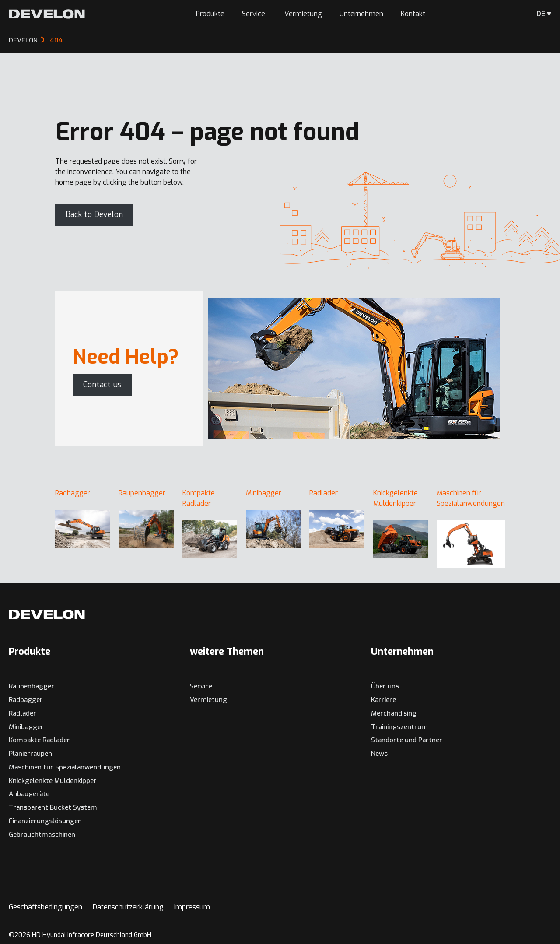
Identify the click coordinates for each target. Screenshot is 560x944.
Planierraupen (30, 754)
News (379, 754)
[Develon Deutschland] (47, 14)
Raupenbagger (31, 686)
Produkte (210, 14)
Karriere (383, 700)
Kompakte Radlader (39, 740)
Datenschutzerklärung (128, 907)
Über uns (385, 686)
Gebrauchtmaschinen (42, 835)
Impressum (192, 907)
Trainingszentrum (399, 727)
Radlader (23, 713)
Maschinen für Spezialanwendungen (65, 767)
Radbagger (26, 700)
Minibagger (26, 727)
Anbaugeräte (29, 794)
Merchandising (394, 713)
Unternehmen (361, 14)
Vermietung (303, 14)
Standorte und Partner (407, 740)
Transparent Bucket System (53, 807)
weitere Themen (227, 651)
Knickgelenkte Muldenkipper (53, 781)
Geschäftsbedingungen (45, 907)
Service (254, 14)
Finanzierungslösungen (45, 821)
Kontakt (413, 14)
